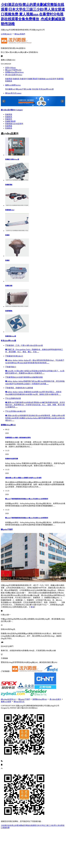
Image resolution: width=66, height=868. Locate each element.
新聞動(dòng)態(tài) (14, 72)
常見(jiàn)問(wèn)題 (46, 89)
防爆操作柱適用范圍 (12, 459)
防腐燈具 (9, 81)
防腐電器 (60, 79)
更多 (32, 607)
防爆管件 (23, 79)
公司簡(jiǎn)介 (6, 34)
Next (62, 101)
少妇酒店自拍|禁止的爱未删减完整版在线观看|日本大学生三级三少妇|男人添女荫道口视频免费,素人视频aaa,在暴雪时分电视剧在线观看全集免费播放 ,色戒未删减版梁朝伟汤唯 (33, 14)
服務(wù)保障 (13, 85)
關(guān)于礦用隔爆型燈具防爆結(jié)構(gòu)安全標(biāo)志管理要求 (27, 499)
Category (12, 110)
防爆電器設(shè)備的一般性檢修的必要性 (18, 438)
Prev (4, 101)
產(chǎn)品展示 (14, 75)
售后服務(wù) (10, 89)
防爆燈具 (16, 79)
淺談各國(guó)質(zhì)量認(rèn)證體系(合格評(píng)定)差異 (23, 478)
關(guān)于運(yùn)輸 (23, 89)
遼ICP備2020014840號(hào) (27, 708)
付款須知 (35, 89)
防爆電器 (9, 79)
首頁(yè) (10, 68)
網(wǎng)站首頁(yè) (8, 699)
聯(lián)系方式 (13, 93)
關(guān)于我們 (13, 70)
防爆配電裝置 (33, 79)
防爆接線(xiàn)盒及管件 (47, 79)
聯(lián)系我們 (20, 34)
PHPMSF (13, 708)
